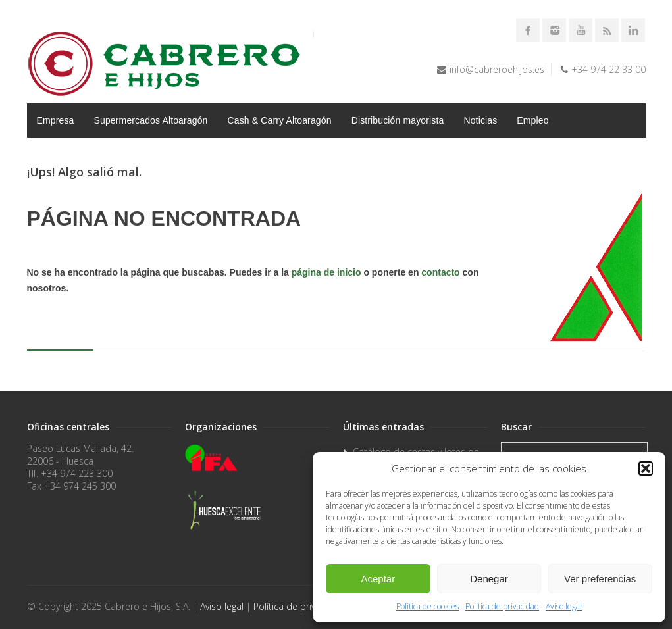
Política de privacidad (502, 606)
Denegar (489, 579)
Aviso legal (564, 606)
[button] (646, 468)
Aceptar (378, 579)
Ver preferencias (600, 579)
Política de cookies (427, 606)
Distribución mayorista (398, 120)
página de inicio (326, 272)
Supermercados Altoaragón (151, 120)
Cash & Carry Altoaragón (280, 120)
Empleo (532, 120)
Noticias (480, 120)
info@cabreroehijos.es (497, 69)
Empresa (56, 120)
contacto (440, 272)
